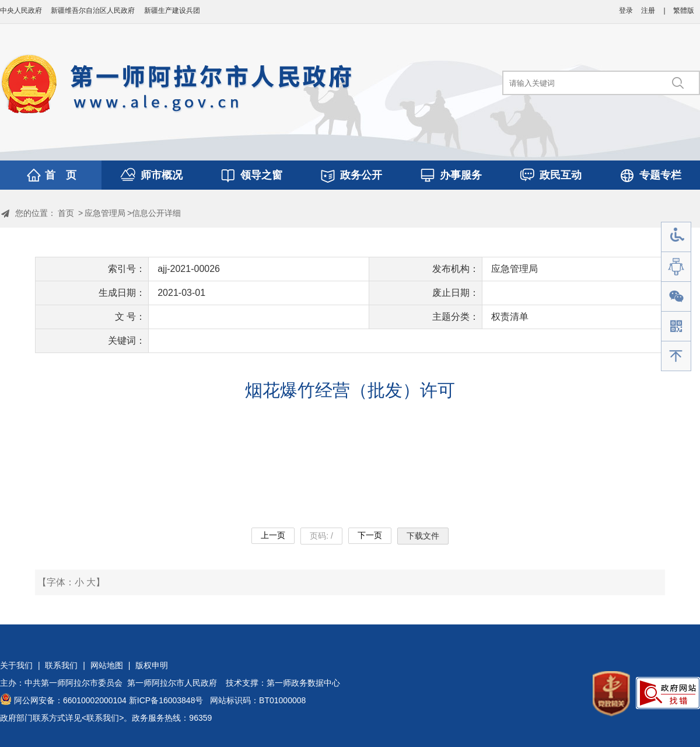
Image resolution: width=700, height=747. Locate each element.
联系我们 (61, 665)
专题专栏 (660, 175)
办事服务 (461, 175)
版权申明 (152, 665)
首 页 (61, 175)
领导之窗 (261, 175)
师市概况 (162, 175)
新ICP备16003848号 (166, 700)
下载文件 (423, 536)
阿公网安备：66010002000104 (70, 700)
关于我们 (16, 665)
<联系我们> (103, 718)
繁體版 (684, 11)
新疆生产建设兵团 (172, 11)
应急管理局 (105, 213)
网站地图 (107, 665)
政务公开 (361, 175)
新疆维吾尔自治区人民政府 (93, 11)
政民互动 (561, 175)
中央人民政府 (21, 11)
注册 (648, 11)
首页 (66, 213)
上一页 (273, 535)
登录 (626, 11)
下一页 (370, 535)
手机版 (676, 327)
